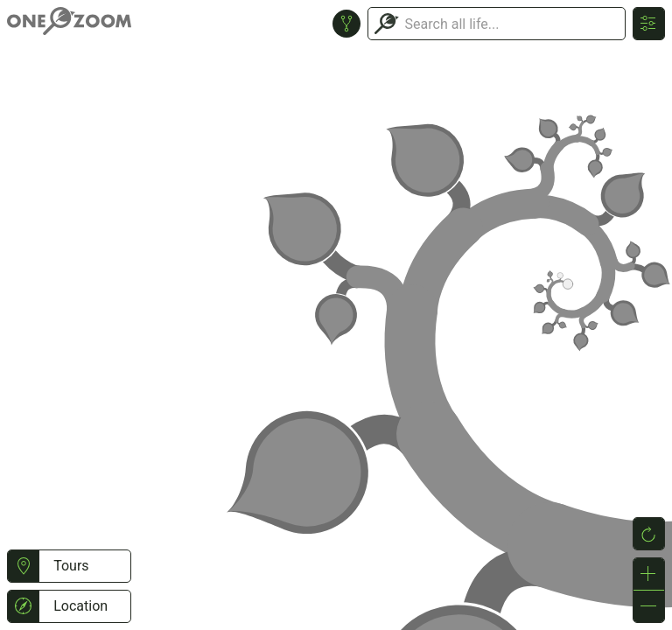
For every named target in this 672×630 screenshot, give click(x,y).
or (336, 315)
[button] (23, 566)
